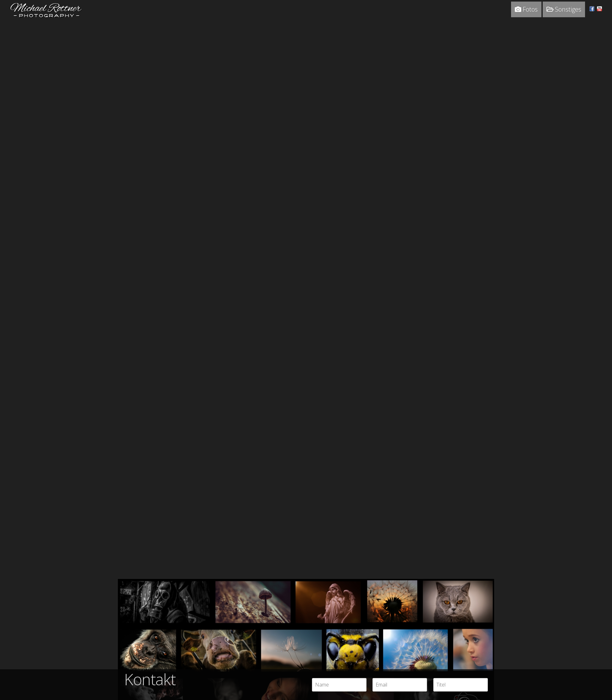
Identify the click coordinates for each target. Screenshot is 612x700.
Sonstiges (564, 9)
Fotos (526, 9)
